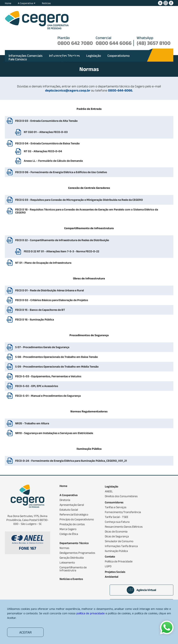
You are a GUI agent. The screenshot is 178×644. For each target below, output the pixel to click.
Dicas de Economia (116, 532)
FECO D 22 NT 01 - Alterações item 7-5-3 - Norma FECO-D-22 (57, 251)
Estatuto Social (69, 510)
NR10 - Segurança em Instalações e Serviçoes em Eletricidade (54, 433)
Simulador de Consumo (119, 541)
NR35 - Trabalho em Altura (32, 423)
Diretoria (65, 500)
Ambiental (112, 577)
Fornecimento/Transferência (123, 512)
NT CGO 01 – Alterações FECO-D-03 (41, 132)
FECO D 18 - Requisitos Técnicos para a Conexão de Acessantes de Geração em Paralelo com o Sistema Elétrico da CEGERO (87, 211)
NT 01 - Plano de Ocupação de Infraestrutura (43, 263)
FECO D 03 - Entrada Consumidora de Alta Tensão (46, 121)
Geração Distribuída (72, 558)
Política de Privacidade (119, 561)
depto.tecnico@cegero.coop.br (68, 90)
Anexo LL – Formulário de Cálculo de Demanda (49, 161)
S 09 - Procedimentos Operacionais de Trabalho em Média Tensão (57, 367)
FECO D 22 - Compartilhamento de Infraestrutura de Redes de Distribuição (62, 240)
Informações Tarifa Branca (121, 546)
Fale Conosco (18, 59)
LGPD (108, 566)
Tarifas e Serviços (116, 507)
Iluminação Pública (116, 551)
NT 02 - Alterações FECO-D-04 (39, 151)
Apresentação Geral (72, 505)
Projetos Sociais (115, 572)
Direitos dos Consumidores (121, 496)
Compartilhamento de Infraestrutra (73, 569)
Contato (110, 557)
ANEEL (109, 491)
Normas (64, 548)
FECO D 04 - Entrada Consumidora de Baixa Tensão (47, 143)
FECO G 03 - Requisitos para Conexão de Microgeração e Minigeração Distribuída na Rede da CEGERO (79, 200)
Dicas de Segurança (117, 536)
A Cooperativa (27, 3)
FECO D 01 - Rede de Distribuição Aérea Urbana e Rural (50, 290)
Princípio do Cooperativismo (77, 519)
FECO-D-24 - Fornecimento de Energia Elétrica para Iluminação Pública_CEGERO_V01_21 (71, 461)
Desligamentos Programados (77, 553)
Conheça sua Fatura (117, 522)
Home (8, 3)
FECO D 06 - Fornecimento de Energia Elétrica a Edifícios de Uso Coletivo (61, 172)
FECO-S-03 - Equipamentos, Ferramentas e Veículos (48, 376)
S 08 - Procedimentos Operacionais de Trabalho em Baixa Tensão (57, 357)
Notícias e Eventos (71, 579)
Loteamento (67, 563)
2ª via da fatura (71, 59)
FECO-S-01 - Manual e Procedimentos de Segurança (48, 396)
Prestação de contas (72, 524)
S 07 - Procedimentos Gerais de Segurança (42, 347)
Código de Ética (69, 534)
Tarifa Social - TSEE (117, 517)
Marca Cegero (68, 529)
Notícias (46, 3)
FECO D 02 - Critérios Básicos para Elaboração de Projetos (52, 300)
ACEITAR (25, 632)
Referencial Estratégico (74, 515)
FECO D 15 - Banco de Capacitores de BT (40, 310)
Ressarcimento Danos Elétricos (124, 527)
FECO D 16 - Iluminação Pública (35, 319)
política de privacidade (90, 613)
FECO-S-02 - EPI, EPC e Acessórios (37, 386)
